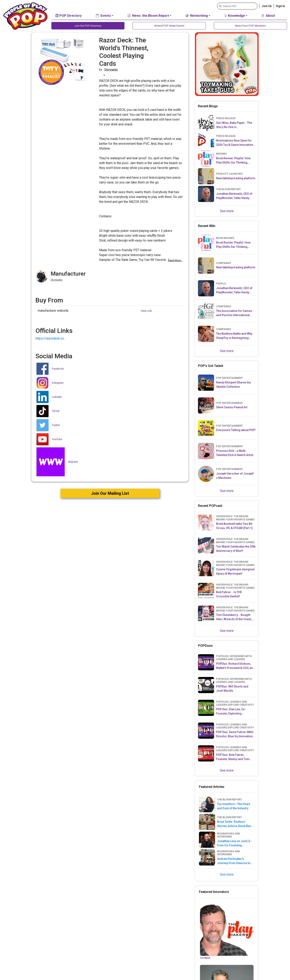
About (268, 16)
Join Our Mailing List (110, 493)
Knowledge (235, 16)
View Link (146, 311)
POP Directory (69, 16)
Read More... (175, 260)
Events (103, 16)
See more (227, 211)
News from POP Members (250, 26)
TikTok (56, 411)
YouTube (57, 439)
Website (73, 462)
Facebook (58, 369)
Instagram (58, 383)
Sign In (280, 6)
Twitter (56, 425)
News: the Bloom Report (148, 16)
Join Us (267, 6)
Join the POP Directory (88, 26)
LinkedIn (57, 397)
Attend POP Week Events (169, 26)
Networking (197, 16)
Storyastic (111, 70)
